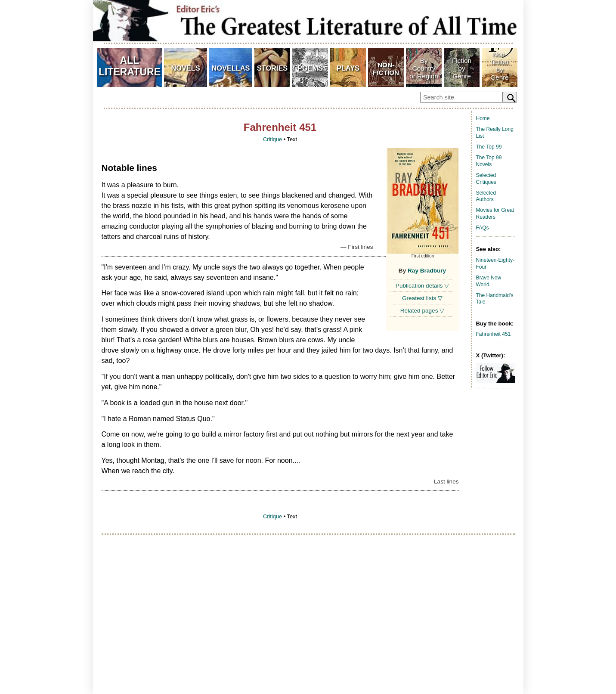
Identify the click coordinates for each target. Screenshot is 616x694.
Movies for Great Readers (495, 214)
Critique (272, 139)
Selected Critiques (486, 179)
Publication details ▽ (422, 286)
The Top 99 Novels (489, 161)
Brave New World (489, 281)
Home (483, 118)
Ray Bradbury (427, 271)
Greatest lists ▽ (422, 298)
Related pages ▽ (422, 311)
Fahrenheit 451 (494, 334)
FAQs (483, 228)
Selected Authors (486, 196)
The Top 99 (489, 147)
